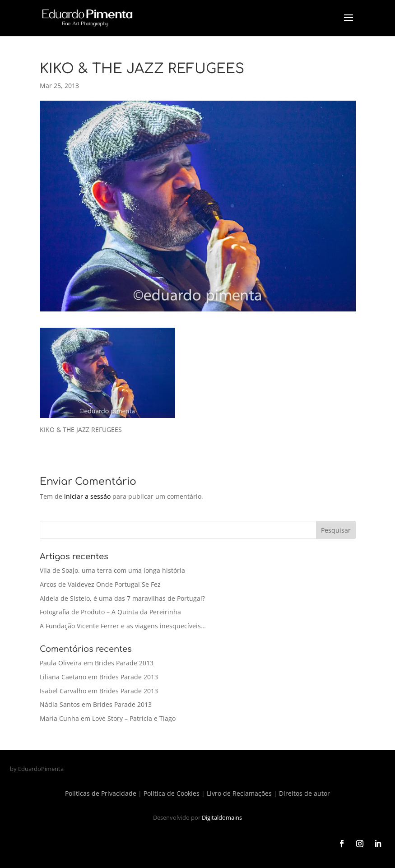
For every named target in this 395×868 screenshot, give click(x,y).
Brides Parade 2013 (124, 663)
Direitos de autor (304, 793)
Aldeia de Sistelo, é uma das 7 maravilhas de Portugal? (122, 598)
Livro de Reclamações (239, 793)
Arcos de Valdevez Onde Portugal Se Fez (100, 584)
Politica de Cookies (172, 793)
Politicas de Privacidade (101, 793)
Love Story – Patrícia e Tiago (134, 718)
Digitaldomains (222, 817)
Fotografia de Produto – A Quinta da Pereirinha (110, 612)
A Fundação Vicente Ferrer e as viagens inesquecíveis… (123, 626)
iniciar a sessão (87, 496)
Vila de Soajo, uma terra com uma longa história (112, 570)
